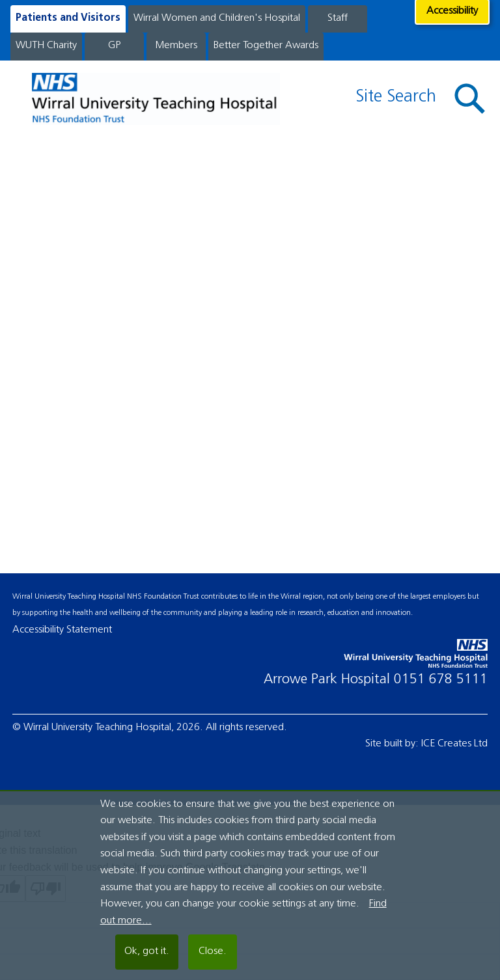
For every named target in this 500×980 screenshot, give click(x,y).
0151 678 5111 (441, 680)
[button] (470, 99)
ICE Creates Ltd (454, 744)
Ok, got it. (147, 951)
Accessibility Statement (62, 630)
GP (114, 46)
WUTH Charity (46, 46)
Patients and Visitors (68, 18)
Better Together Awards (266, 46)
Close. (213, 951)
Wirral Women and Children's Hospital (217, 18)
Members (176, 46)
